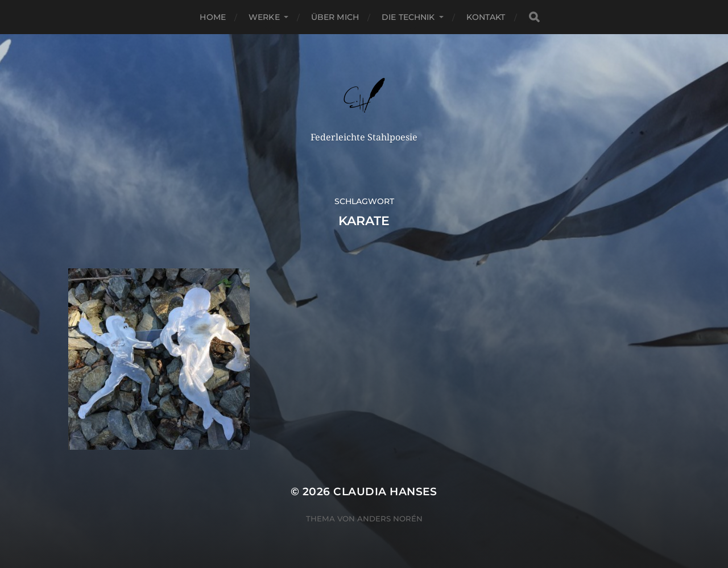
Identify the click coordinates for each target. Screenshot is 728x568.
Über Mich (335, 17)
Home (213, 17)
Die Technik (408, 17)
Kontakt (486, 17)
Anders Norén (390, 519)
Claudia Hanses (385, 492)
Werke (264, 17)
